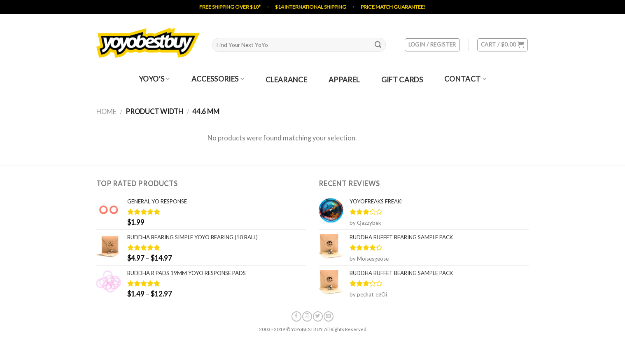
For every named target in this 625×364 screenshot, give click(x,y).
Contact (465, 79)
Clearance (286, 80)
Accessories (218, 79)
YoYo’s (154, 79)
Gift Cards (402, 80)
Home (106, 112)
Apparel (344, 80)
